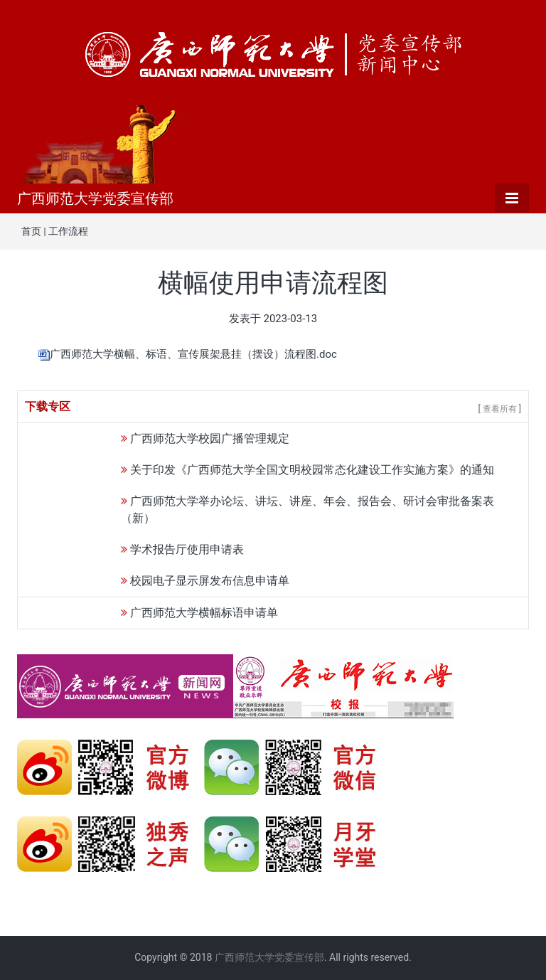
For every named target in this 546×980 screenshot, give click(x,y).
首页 (31, 231)
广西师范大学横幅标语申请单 (204, 613)
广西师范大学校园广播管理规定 (210, 438)
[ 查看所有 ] (500, 409)
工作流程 (68, 231)
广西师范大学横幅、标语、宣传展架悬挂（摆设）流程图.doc (193, 354)
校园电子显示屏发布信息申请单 (210, 581)
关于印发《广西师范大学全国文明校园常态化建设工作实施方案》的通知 (312, 470)
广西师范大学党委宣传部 (95, 198)
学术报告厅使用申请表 (187, 549)
